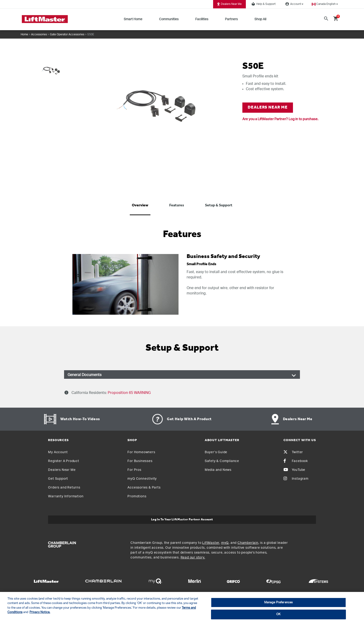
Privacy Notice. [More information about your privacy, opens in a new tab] (40, 612)
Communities (169, 19)
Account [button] (294, 4)
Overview (140, 205)
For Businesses (140, 461)
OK (278, 614)
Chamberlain (248, 543)
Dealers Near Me (229, 4)
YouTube (294, 470)
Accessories (39, 34)
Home (24, 34)
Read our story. (193, 558)
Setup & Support (219, 205)
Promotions (137, 496)
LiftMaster (211, 543)
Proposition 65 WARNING (129, 393)
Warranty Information (66, 496)
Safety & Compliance (222, 461)
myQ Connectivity (142, 479)
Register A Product (63, 461)
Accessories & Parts (144, 488)
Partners (231, 19)
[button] (325, 4)
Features (177, 205)
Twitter (293, 452)
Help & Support (263, 4)
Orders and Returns (64, 488)
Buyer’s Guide (216, 452)
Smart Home (133, 19)
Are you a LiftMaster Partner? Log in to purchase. (280, 119)
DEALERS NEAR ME (268, 107)
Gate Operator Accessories (67, 34)
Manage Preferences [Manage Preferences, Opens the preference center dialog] (278, 603)
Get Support (58, 479)
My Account (58, 452)
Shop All (260, 19)
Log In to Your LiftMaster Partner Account (182, 520)
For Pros (134, 470)
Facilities (202, 19)
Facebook (296, 461)
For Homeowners (141, 452)
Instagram (296, 479)
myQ (225, 543)
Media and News (218, 470)
